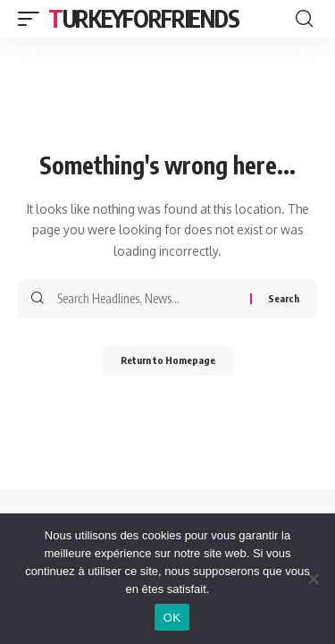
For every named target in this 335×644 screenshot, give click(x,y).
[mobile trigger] (33, 19)
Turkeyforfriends (143, 18)
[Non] (313, 579)
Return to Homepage (168, 360)
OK (172, 618)
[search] (304, 19)
